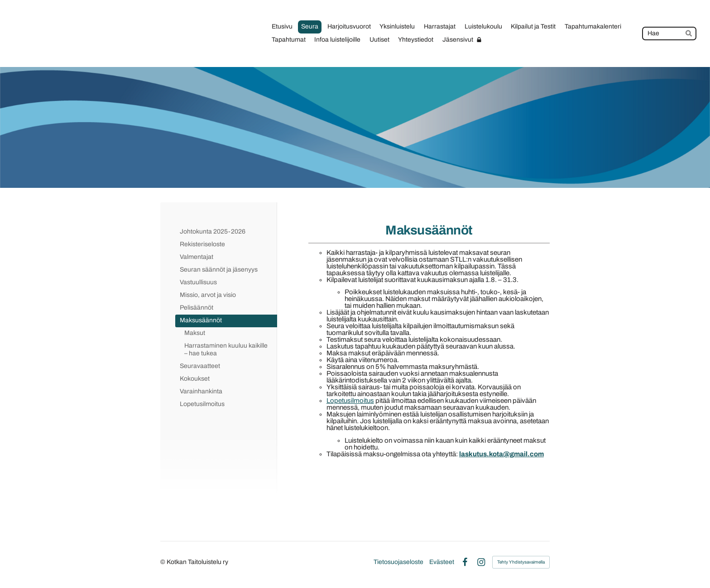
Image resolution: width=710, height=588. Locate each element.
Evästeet (442, 562)
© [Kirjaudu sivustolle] (163, 562)
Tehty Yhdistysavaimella (521, 562)
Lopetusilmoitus (350, 401)
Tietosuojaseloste (398, 562)
